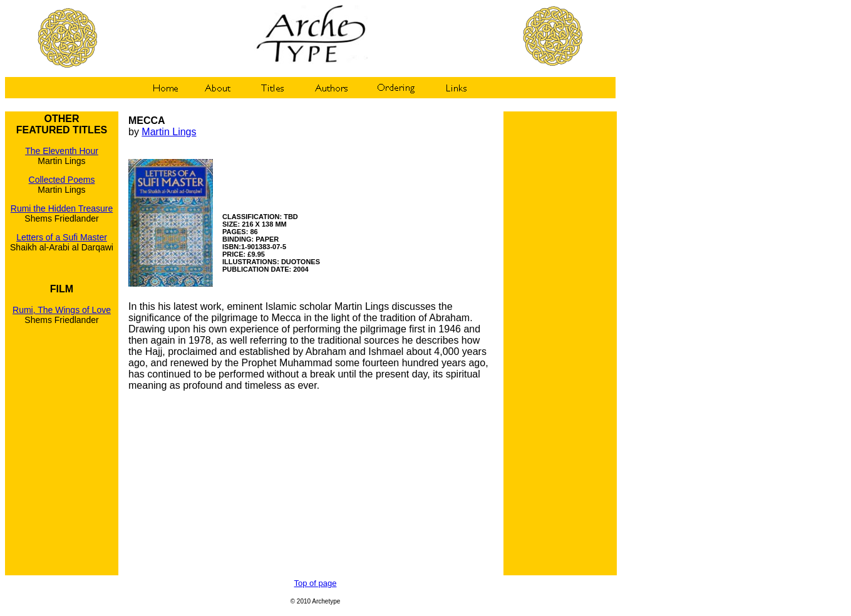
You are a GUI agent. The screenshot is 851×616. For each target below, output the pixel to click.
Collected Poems (62, 180)
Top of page (316, 583)
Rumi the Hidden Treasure (62, 208)
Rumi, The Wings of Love (62, 310)
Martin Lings (169, 132)
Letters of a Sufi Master (62, 237)
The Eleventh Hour (62, 151)
